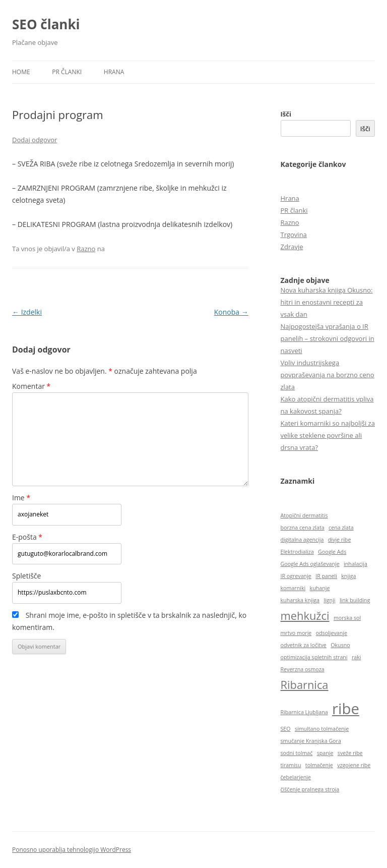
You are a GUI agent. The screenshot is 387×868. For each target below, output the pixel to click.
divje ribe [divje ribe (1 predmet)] (340, 540)
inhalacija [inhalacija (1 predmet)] (356, 564)
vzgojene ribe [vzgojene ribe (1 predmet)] (354, 765)
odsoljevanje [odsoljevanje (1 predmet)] (332, 633)
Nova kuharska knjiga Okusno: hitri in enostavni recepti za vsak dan (327, 302)
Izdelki (27, 312)
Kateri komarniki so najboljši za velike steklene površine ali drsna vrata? (328, 435)
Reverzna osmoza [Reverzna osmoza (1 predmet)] (303, 669)
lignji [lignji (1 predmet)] (329, 600)
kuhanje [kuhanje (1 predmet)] (320, 588)
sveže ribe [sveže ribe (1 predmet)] (350, 753)
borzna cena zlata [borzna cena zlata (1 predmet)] (303, 528)
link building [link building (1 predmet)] (355, 600)
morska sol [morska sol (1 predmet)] (347, 618)
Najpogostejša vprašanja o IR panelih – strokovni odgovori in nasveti (328, 338)
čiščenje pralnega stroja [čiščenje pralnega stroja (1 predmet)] (310, 789)
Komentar (31, 386)
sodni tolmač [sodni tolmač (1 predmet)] (297, 753)
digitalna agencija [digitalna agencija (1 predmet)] (302, 540)
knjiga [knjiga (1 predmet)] (348, 576)
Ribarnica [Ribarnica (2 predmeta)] (305, 685)
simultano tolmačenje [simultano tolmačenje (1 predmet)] (322, 729)
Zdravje (292, 247)
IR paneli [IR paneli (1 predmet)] (326, 576)
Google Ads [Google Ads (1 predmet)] (332, 552)
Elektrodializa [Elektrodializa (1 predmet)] (297, 552)
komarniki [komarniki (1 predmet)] (293, 588)
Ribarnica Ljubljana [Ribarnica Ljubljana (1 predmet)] (304, 712)
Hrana (114, 72)
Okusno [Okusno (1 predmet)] (340, 645)
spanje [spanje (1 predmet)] (325, 753)
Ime (21, 498)
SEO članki (46, 24)
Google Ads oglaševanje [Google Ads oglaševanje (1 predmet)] (310, 564)
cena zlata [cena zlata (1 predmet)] (341, 528)
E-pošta (27, 537)
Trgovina (294, 235)
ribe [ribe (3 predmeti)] (346, 709)
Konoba (231, 312)
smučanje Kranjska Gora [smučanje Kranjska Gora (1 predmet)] (311, 741)
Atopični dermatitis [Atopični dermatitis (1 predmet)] (304, 515)
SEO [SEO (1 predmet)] (286, 729)
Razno (86, 249)
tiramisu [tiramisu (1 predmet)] (291, 765)
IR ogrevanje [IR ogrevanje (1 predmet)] (296, 576)
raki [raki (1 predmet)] (357, 657)
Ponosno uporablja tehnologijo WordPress (72, 850)
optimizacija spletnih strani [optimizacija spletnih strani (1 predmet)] (314, 657)
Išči (286, 114)
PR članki (67, 72)
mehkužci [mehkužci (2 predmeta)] (305, 616)
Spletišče (26, 576)
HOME (21, 72)
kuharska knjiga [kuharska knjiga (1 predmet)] (300, 600)
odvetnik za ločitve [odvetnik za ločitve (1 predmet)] (304, 645)
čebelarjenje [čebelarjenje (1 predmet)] (296, 777)
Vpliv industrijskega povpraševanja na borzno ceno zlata (328, 375)
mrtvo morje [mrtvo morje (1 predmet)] (296, 633)
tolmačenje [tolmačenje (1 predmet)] (319, 765)
